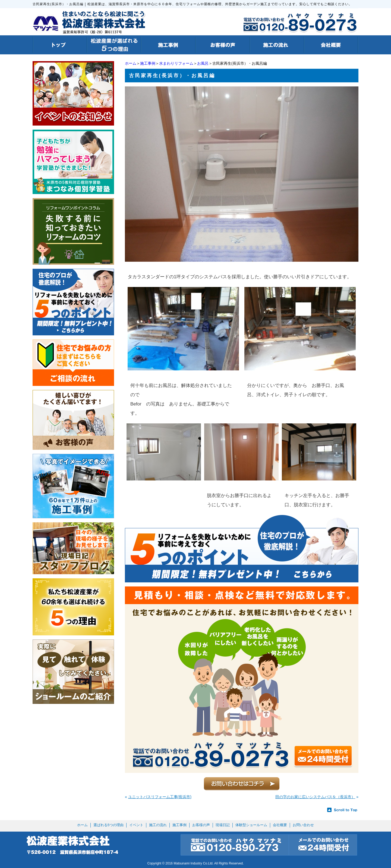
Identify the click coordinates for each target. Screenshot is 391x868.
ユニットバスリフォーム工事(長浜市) (160, 797)
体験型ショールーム (251, 825)
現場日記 (223, 825)
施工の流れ (158, 825)
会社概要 (280, 825)
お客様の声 (201, 825)
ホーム (131, 63)
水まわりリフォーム (176, 63)
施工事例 (148, 63)
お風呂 (203, 63)
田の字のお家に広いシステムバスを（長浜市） (315, 797)
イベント (136, 825)
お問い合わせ (303, 825)
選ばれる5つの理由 (108, 825)
